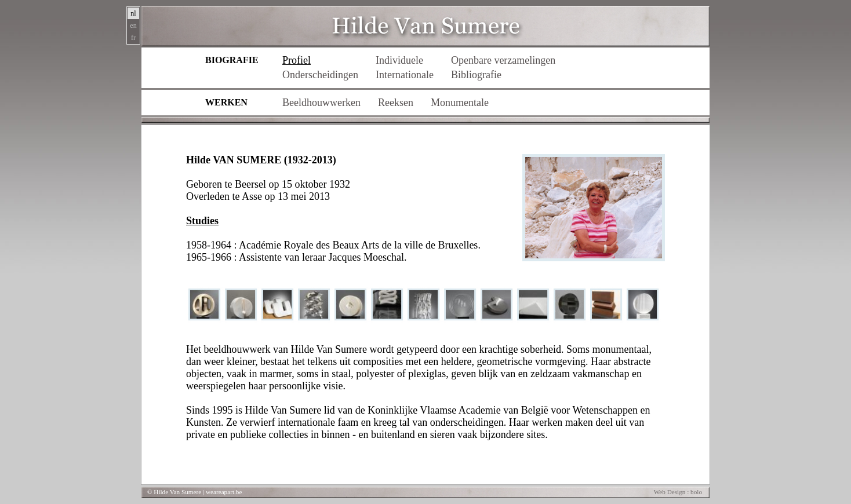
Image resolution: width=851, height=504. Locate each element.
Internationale (405, 75)
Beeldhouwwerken (321, 103)
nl (133, 13)
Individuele (399, 60)
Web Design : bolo (678, 492)
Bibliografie (476, 75)
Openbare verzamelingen (503, 60)
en (133, 25)
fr (133, 38)
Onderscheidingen (320, 75)
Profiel (297, 60)
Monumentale (460, 103)
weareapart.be (224, 492)
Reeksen (396, 103)
